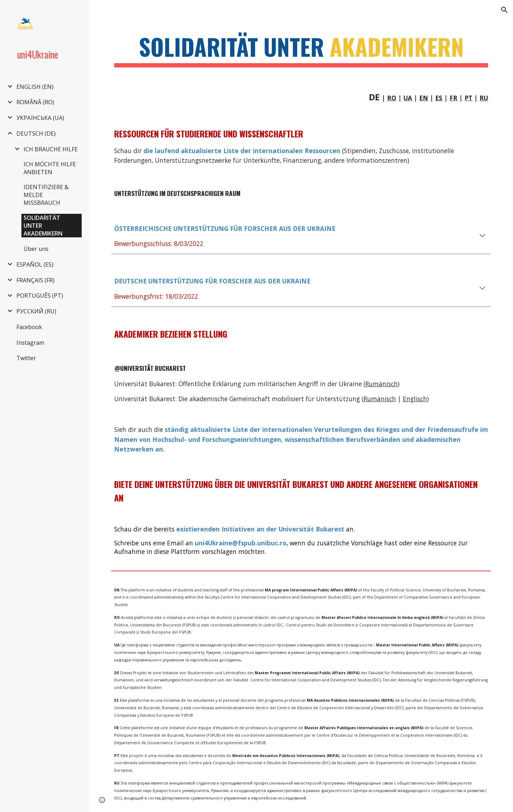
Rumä (374, 384)
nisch (390, 384)
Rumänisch (380, 399)
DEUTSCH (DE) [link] (36, 133)
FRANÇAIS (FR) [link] (35, 280)
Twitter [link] (26, 358)
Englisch (415, 399)
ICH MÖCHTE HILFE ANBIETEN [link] (50, 168)
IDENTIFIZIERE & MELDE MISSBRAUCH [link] (46, 195)
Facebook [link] (29, 327)
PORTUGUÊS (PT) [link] (40, 296)
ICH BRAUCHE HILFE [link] (51, 149)
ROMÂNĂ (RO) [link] (35, 102)
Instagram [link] (30, 343)
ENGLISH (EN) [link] (35, 87)
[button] (504, 10)
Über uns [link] (36, 249)
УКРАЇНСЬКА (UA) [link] (40, 118)
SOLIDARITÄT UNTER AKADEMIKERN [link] (43, 226)
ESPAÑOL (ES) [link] (35, 264)
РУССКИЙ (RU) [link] (36, 311)
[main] (301, 50)
